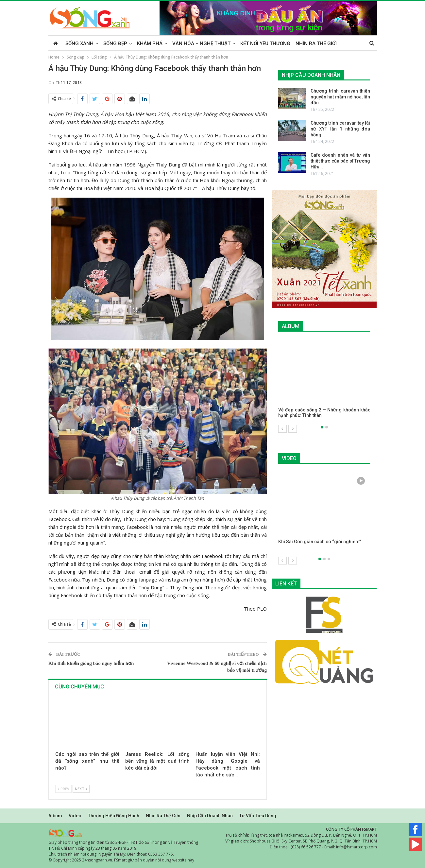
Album (55, 816)
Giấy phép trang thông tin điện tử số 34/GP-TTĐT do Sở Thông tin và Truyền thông (123, 842)
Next (81, 789)
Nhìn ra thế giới (316, 43)
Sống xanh (79, 43)
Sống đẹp (115, 43)
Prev (63, 789)
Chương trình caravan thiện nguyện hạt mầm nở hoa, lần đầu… (340, 97)
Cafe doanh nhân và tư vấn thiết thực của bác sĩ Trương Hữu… (340, 161)
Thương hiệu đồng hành (114, 816)
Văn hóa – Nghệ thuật (201, 43)
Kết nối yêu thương (265, 43)
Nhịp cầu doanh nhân (210, 816)
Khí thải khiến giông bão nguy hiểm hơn (91, 663)
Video (75, 816)
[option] (324, 382)
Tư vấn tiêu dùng (258, 816)
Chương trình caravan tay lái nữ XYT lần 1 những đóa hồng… (340, 129)
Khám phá (150, 43)
